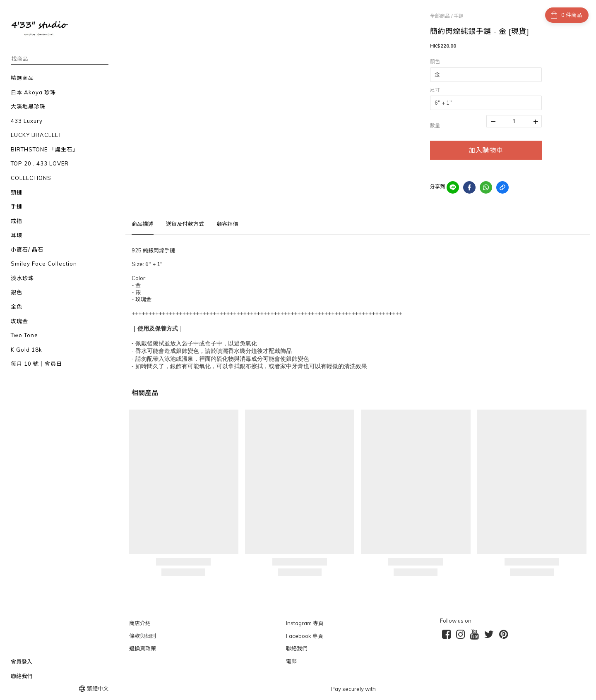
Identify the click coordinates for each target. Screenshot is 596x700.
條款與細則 (143, 636)
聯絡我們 (22, 676)
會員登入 (22, 662)
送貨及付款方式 (185, 224)
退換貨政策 (143, 648)
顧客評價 (227, 224)
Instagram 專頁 (305, 623)
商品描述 (143, 224)
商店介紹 (140, 623)
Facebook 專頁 (305, 636)
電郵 (291, 661)
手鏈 (459, 16)
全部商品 (440, 16)
